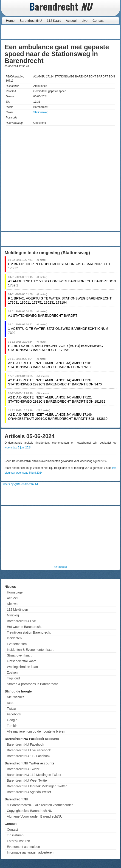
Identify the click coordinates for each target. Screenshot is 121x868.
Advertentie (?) (60, 567)
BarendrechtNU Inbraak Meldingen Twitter (37, 786)
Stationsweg (41, 112)
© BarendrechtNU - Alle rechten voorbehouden (40, 805)
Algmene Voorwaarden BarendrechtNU (35, 816)
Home (10, 21)
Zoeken (12, 673)
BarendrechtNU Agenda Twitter (29, 792)
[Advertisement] (82, 32)
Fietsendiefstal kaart (21, 661)
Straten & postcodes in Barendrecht (32, 684)
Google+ (13, 720)
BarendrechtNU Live (21, 621)
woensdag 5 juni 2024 (18, 448)
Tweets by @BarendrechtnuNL (20, 484)
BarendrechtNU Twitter (23, 769)
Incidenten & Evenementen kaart (30, 650)
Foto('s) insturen (18, 841)
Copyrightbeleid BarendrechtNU (30, 811)
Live (84, 21)
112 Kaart (54, 21)
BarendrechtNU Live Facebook (29, 750)
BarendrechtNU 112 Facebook (29, 756)
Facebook (14, 714)
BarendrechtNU (31, 21)
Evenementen (17, 644)
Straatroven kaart (19, 655)
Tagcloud (13, 678)
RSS (10, 703)
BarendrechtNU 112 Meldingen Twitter (34, 775)
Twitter (12, 709)
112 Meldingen (17, 610)
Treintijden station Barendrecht (29, 632)
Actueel (71, 21)
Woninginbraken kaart (23, 667)
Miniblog (13, 615)
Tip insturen (15, 835)
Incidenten (14, 638)
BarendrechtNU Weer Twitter (27, 780)
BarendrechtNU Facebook (25, 744)
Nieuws (12, 604)
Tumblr (12, 726)
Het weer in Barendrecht (24, 627)
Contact (98, 21)
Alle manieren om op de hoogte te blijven (36, 731)
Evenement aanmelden (23, 847)
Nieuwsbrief (15, 697)
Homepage (15, 592)
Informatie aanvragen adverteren (30, 852)
